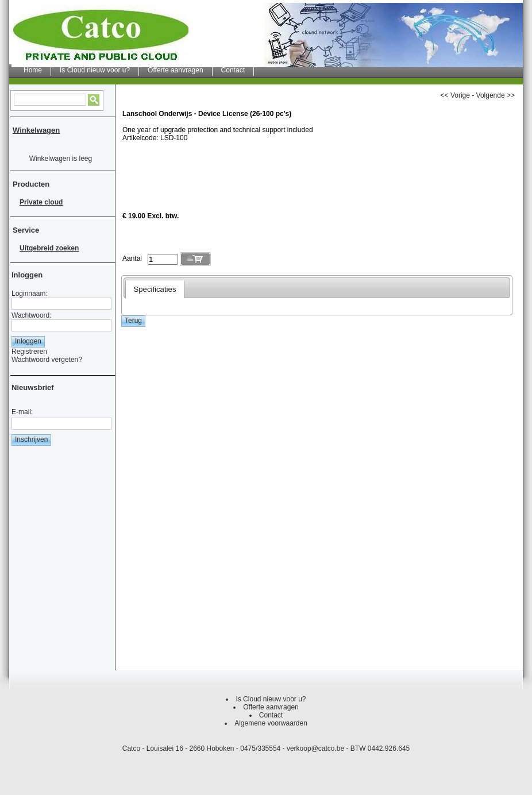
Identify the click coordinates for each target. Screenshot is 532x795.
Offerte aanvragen (271, 707)
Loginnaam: (30, 294)
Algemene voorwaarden (271, 723)
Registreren (29, 352)
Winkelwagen (36, 130)
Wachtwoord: (32, 315)
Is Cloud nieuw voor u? (271, 699)
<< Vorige (455, 95)
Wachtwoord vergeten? (47, 360)
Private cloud (41, 202)
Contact (271, 715)
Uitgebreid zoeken (49, 248)
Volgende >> (496, 95)
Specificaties (155, 289)
